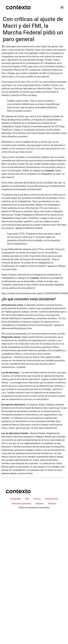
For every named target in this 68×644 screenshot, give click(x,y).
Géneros (52, 504)
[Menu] (62, 7)
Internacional (51, 499)
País (27, 499)
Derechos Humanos (21, 504)
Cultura (37, 499)
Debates (40, 504)
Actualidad (15, 499)
